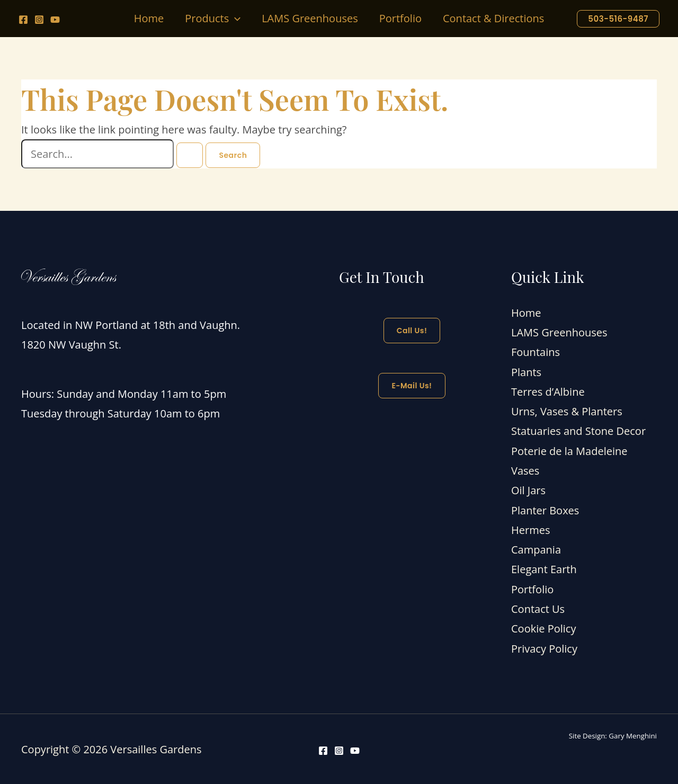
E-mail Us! (412, 386)
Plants (526, 372)
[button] (235, 19)
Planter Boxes (545, 509)
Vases (525, 470)
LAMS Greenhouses (559, 332)
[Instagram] (39, 20)
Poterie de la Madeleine (569, 451)
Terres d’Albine (548, 391)
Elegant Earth (544, 569)
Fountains (536, 352)
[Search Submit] (190, 155)
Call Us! (412, 331)
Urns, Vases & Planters (567, 411)
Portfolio (532, 588)
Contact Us (538, 608)
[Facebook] (23, 20)
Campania (536, 549)
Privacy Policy (544, 647)
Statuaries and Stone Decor (578, 431)
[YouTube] (55, 20)
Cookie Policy (543, 627)
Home (526, 313)
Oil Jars (528, 490)
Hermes (530, 529)
